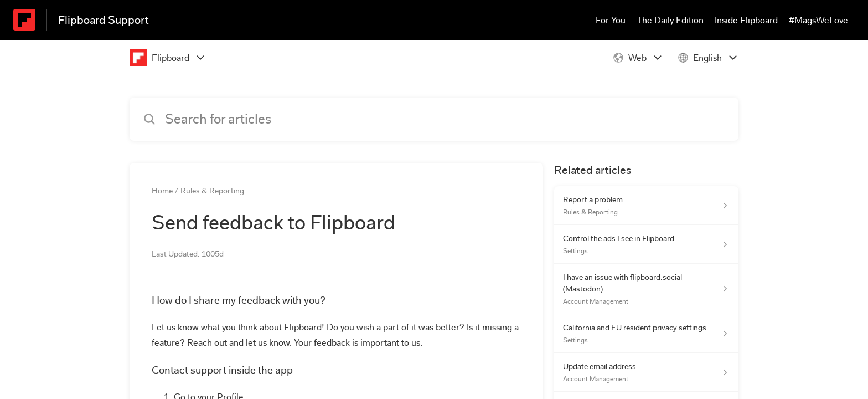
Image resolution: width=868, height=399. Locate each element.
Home (162, 191)
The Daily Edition (670, 20)
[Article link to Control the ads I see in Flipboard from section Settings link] (646, 244)
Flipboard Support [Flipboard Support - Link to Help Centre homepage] (104, 20)
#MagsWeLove (818, 20)
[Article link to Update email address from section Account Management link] (646, 372)
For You (611, 20)
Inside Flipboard (746, 20)
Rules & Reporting (212, 191)
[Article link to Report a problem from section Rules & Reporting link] (646, 206)
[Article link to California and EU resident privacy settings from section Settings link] (646, 334)
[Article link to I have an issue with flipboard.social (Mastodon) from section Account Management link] (646, 289)
